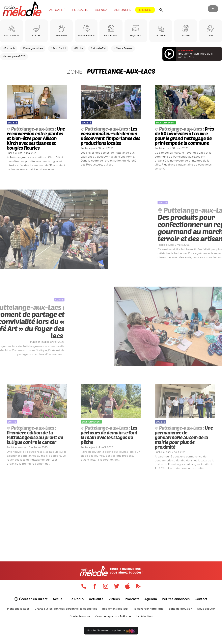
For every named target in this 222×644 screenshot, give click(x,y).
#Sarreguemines (33, 49)
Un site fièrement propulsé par (111, 631)
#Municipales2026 (14, 56)
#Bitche (78, 49)
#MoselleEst (98, 49)
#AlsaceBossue (123, 49)
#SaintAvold (58, 49)
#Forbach (9, 49)
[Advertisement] (111, 511)
